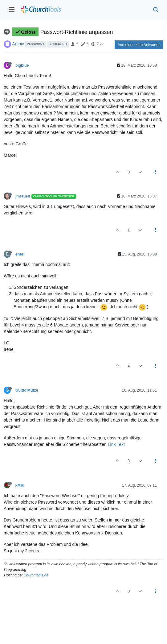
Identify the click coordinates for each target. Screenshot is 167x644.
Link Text (116, 444)
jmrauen (23, 196)
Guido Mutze (27, 390)
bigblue (22, 65)
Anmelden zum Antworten (139, 45)
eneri (20, 254)
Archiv (18, 44)
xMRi (20, 485)
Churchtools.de (36, 575)
